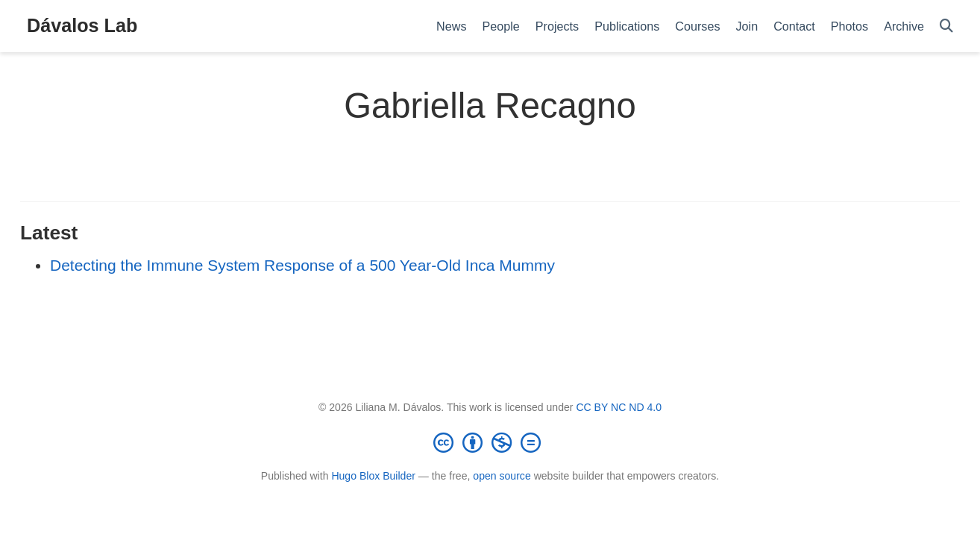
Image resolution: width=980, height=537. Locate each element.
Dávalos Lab (82, 25)
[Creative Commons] (490, 442)
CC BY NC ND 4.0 (619, 407)
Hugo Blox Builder (373, 476)
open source (502, 476)
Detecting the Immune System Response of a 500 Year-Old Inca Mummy (302, 265)
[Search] (946, 26)
